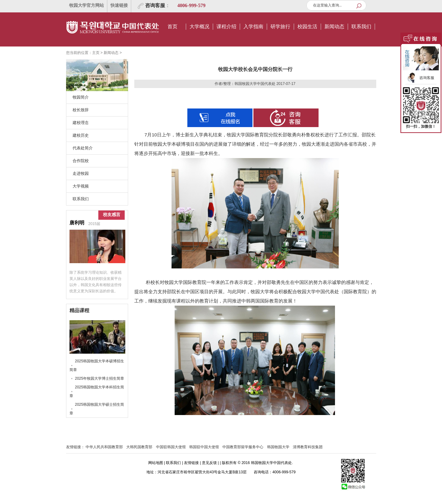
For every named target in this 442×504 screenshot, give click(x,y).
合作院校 (81, 161)
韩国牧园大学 (278, 447)
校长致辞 (81, 110)
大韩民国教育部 (139, 447)
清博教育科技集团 (308, 447)
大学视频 (81, 186)
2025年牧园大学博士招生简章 (100, 378)
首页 (172, 27)
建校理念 (81, 123)
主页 (96, 53)
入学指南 (253, 27)
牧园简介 (81, 97)
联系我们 (361, 27)
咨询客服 (155, 5)
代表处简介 (83, 148)
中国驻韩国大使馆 (171, 447)
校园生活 (307, 27)
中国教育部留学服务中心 (243, 447)
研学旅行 (280, 27)
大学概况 (199, 27)
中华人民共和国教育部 (104, 447)
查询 (360, 6)
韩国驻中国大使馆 (204, 447)
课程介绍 (226, 27)
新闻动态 (334, 27)
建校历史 (81, 135)
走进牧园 (81, 173)
